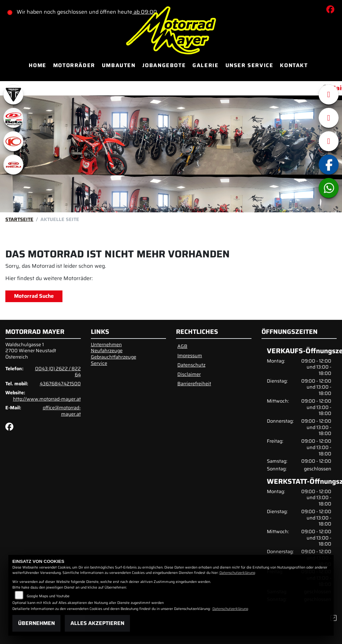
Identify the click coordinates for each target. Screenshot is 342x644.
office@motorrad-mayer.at (62, 411)
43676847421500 (60, 384)
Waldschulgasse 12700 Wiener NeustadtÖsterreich (31, 351)
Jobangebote (164, 65)
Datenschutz (191, 365)
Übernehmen (36, 623)
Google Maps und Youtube (48, 596)
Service (99, 363)
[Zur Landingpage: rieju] (13, 165)
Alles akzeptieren (97, 623)
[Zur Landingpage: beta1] (13, 118)
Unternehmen (106, 345)
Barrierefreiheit (194, 384)
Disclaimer (189, 374)
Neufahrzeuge (107, 351)
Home (37, 65)
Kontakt (294, 65)
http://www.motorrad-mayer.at (47, 399)
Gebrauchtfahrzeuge (114, 357)
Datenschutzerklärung (237, 573)
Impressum (190, 356)
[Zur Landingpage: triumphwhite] (13, 94)
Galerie (205, 65)
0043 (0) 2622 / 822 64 (58, 372)
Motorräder (74, 65)
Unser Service (249, 65)
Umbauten (119, 65)
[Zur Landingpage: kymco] (13, 141)
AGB (182, 346)
